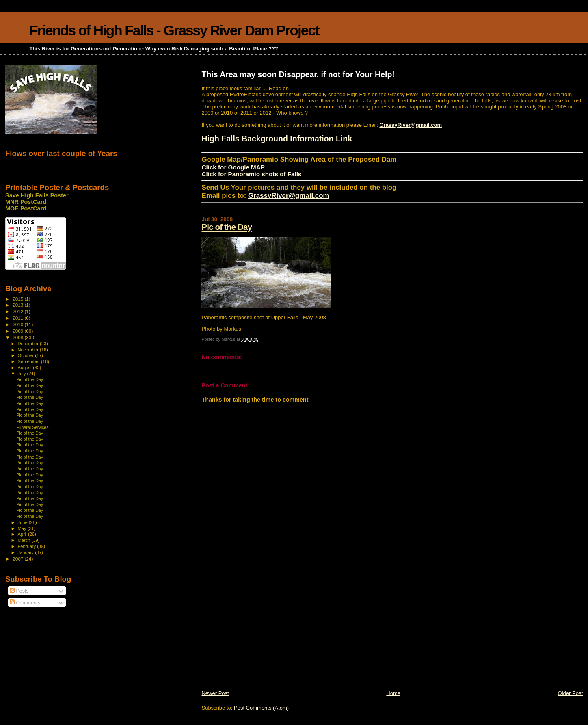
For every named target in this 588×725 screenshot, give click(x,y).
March (25, 540)
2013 (18, 305)
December (29, 344)
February (28, 546)
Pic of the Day (227, 227)
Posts (19, 591)
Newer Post (215, 693)
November (29, 350)
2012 (18, 311)
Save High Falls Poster (37, 195)
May (23, 528)
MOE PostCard (26, 208)
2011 (18, 318)
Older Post (570, 693)
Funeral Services (32, 427)
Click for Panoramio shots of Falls (251, 174)
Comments (25, 603)
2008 (18, 337)
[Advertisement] (262, 633)
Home (393, 693)
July (23, 374)
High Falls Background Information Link (277, 139)
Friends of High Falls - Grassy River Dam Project (174, 30)
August (26, 368)
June (23, 522)
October (27, 355)
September (30, 361)
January (27, 552)
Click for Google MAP (233, 167)
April (23, 534)
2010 (18, 324)
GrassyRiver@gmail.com (411, 125)
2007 (18, 559)
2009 (18, 331)
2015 (18, 299)
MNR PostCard (26, 202)
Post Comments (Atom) (261, 708)
